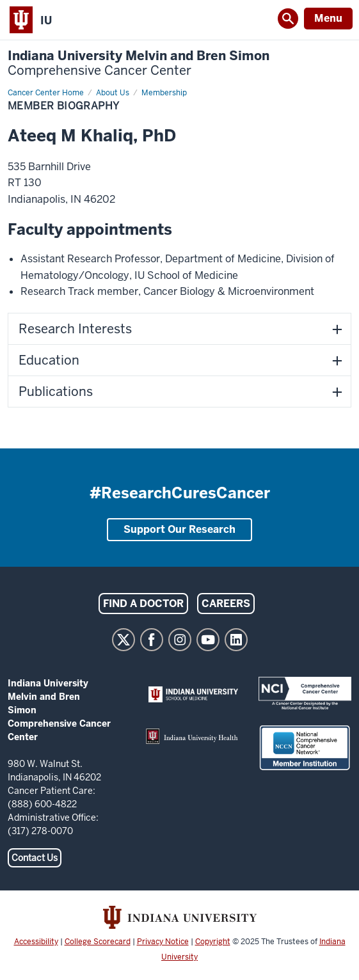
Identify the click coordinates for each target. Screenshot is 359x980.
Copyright (213, 942)
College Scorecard (98, 942)
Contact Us (35, 858)
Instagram (180, 640)
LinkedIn (236, 640)
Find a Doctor (143, 604)
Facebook (152, 640)
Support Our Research (179, 529)
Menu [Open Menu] (328, 18)
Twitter (124, 640)
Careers (226, 604)
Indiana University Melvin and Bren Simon (139, 63)
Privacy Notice (163, 942)
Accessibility (36, 942)
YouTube (208, 640)
